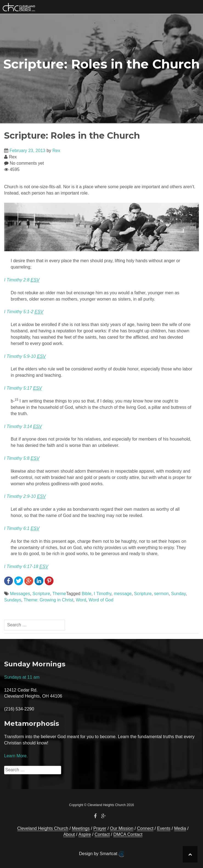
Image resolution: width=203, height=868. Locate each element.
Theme (59, 594)
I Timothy (103, 594)
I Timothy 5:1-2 (24, 312)
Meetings (81, 828)
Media (180, 828)
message (123, 594)
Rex (56, 151)
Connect (145, 828)
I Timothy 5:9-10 (25, 356)
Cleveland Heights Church (43, 828)
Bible (87, 594)
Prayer (100, 828)
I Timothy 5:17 (23, 388)
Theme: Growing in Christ (48, 600)
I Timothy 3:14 (23, 427)
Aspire (85, 834)
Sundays (13, 600)
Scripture (41, 594)
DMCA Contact (128, 834)
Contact (102, 834)
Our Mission (122, 828)
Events (164, 828)
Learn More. (16, 756)
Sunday (178, 594)
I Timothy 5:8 (22, 458)
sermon (161, 594)
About (69, 834)
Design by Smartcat (101, 854)
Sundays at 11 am (22, 677)
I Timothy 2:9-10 (25, 496)
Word (81, 600)
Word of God (101, 600)
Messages (20, 594)
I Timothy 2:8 (22, 280)
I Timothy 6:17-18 (26, 567)
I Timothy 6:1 (22, 529)
